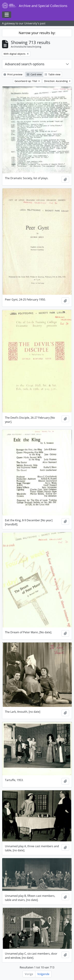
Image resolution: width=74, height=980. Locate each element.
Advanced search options (25, 64)
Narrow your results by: (37, 33)
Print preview (13, 74)
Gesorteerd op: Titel (26, 81)
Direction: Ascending (56, 81)
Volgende (43, 974)
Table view (53, 74)
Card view (34, 74)
